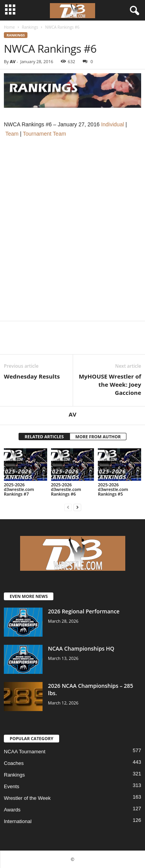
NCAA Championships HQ (81, 648)
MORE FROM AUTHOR (98, 437)
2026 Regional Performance (84, 611)
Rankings (30, 27)
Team (12, 134)
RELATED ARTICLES (44, 437)
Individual (112, 124)
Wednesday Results (32, 376)
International (18, 821)
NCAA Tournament (25, 752)
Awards (12, 810)
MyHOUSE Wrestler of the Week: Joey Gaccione (110, 384)
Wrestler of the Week (27, 798)
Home (9, 27)
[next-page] (77, 507)
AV (13, 61)
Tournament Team (44, 134)
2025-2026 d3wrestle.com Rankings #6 (66, 489)
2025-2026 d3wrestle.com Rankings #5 (113, 489)
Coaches (14, 763)
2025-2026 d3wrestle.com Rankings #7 (19, 489)
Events (12, 786)
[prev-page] (68, 507)
